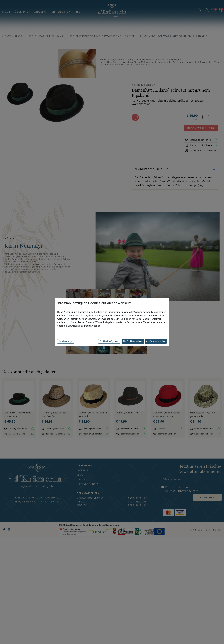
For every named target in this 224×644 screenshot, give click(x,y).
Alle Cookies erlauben (156, 341)
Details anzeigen (66, 341)
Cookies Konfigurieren (109, 341)
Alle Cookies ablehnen (133, 341)
